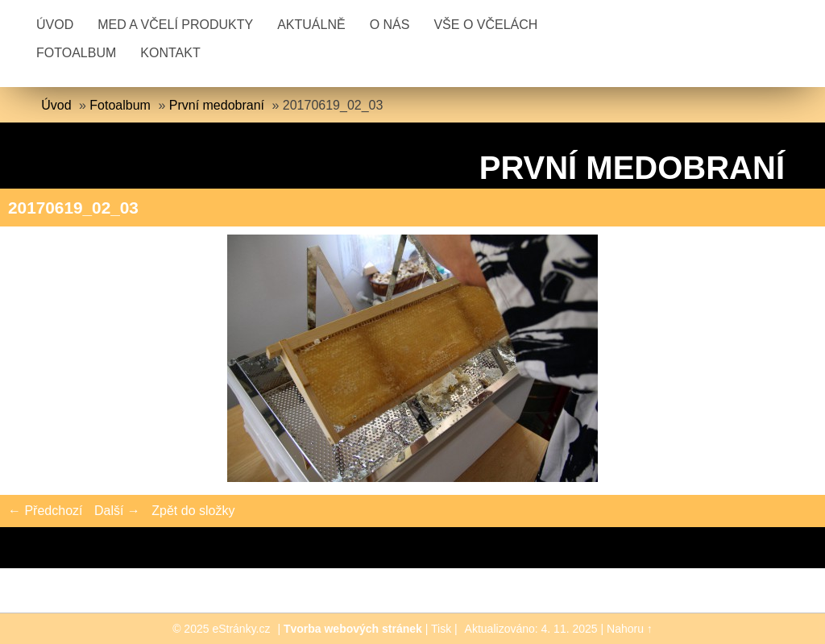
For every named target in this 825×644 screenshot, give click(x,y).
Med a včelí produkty (175, 25)
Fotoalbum (76, 53)
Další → (117, 511)
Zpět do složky (193, 511)
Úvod (55, 25)
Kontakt (170, 53)
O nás (390, 25)
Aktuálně (311, 25)
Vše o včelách (485, 25)
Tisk (441, 629)
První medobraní (217, 105)
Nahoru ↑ (630, 629)
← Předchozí (45, 511)
